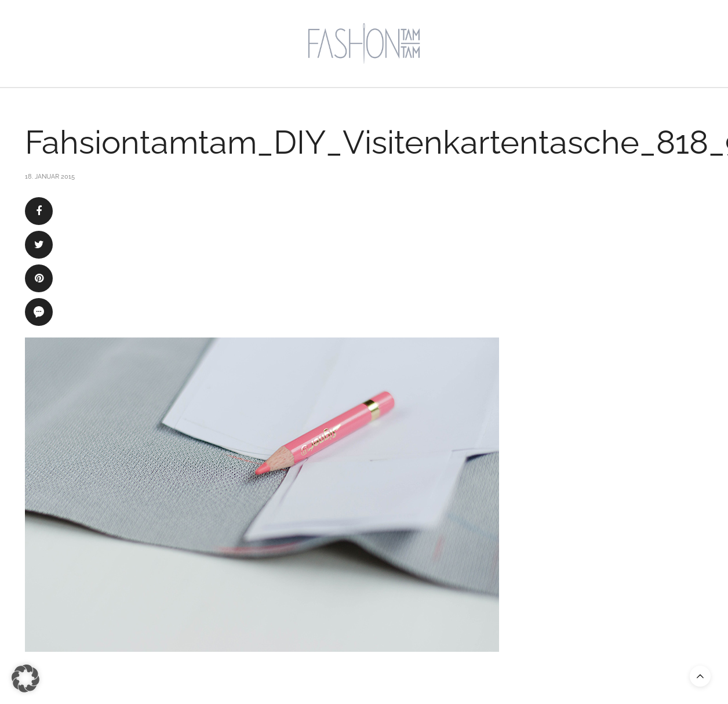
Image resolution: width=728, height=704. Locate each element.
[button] (26, 678)
